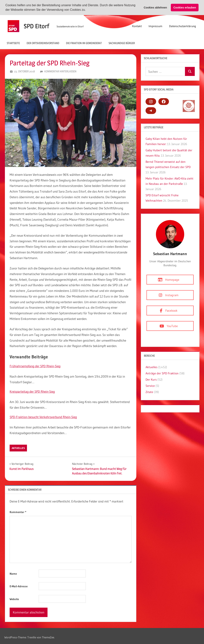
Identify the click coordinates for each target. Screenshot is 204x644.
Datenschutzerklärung (183, 26)
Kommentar (18, 512)
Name (13, 573)
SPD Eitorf (36, 26)
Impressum (155, 26)
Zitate (149, 392)
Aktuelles (18, 448)
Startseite (13, 43)
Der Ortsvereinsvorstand (43, 43)
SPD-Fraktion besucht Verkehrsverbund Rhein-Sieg (43, 417)
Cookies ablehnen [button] (155, 8)
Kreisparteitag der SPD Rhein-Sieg (32, 391)
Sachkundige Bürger (122, 43)
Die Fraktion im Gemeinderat (84, 43)
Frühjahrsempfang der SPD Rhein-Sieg (35, 366)
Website (14, 599)
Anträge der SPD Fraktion (162, 373)
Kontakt (137, 26)
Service (150, 385)
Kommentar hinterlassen (60, 71)
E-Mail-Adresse (19, 586)
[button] (87, 10)
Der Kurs (151, 379)
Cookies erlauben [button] (185, 8)
